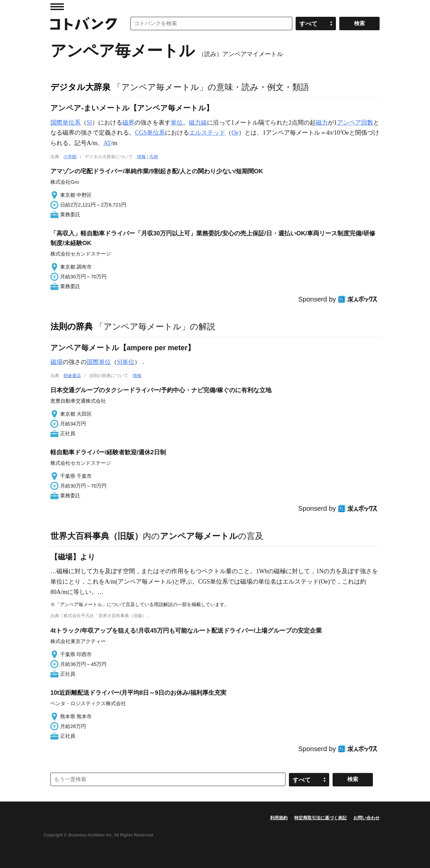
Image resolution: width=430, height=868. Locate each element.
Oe (235, 133)
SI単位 (126, 362)
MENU (57, 7)
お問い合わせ (367, 818)
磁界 (128, 123)
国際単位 (99, 362)
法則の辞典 (72, 326)
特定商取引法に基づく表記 (320, 818)
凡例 (154, 157)
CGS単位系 (150, 133)
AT (107, 143)
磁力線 (198, 123)
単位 (177, 123)
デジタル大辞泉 (80, 87)
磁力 (322, 123)
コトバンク (84, 24)
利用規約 (279, 818)
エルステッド (207, 133)
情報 (141, 157)
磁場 (56, 362)
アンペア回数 (355, 123)
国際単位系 (66, 123)
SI (89, 123)
